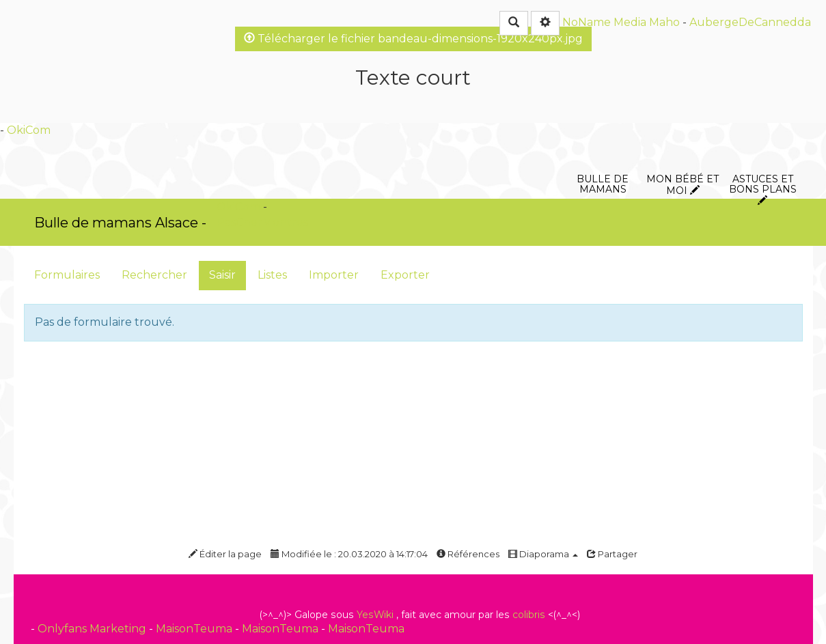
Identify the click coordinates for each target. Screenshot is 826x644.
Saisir (222, 275)
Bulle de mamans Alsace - (120, 223)
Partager (612, 554)
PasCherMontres (262, 222)
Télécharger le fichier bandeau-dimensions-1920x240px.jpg (413, 39)
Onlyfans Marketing (93, 629)
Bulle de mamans (603, 106)
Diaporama (543, 554)
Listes (272, 275)
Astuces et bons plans (763, 106)
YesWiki (375, 615)
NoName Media (604, 22)
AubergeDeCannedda (750, 22)
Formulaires (67, 275)
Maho (664, 22)
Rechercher (154, 275)
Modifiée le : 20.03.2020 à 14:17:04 (349, 554)
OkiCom (29, 130)
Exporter (405, 275)
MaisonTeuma (195, 629)
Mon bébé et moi (683, 106)
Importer (334, 275)
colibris (529, 615)
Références (468, 554)
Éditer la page (225, 554)
